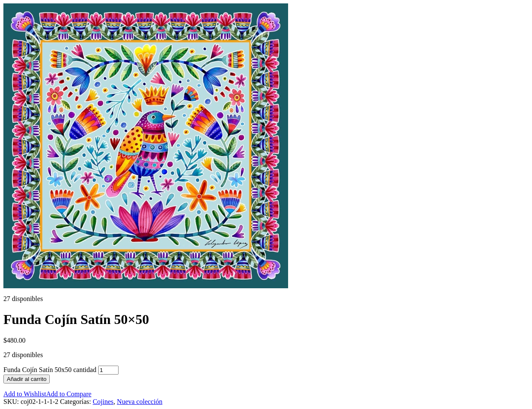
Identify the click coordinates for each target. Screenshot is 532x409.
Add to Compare (69, 394)
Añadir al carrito (27, 379)
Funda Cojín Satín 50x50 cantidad (50, 370)
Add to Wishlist (25, 394)
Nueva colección (140, 402)
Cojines (103, 402)
